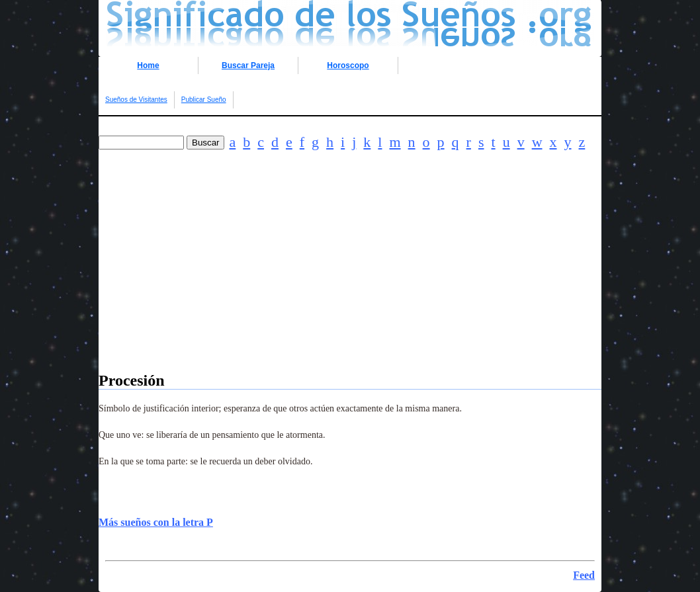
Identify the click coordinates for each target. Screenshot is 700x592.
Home (148, 65)
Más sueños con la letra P (156, 522)
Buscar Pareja (248, 65)
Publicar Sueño (204, 100)
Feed (584, 575)
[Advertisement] (350, 279)
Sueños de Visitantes (136, 100)
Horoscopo (348, 65)
